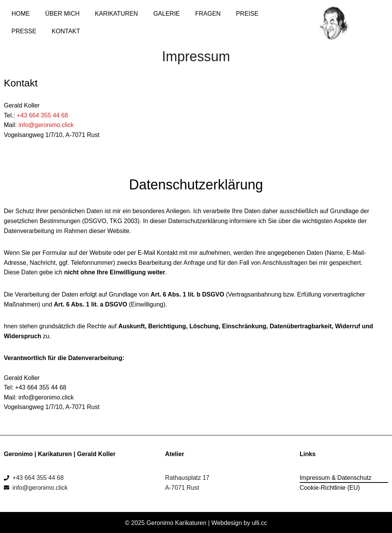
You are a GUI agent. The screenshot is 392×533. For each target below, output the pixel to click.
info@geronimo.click (46, 125)
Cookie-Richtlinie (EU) (330, 488)
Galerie (166, 14)
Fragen (208, 14)
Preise (247, 14)
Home (21, 14)
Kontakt (66, 31)
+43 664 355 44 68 (42, 115)
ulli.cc (260, 523)
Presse (24, 31)
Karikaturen (117, 14)
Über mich (62, 14)
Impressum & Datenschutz (336, 478)
